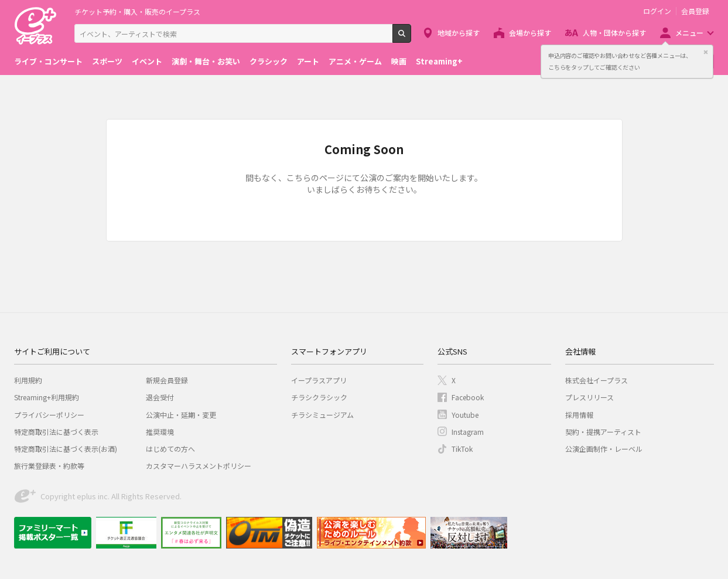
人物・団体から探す (614, 33)
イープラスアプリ (319, 380)
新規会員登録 (167, 380)
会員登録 (695, 11)
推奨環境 (160, 432)
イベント (147, 61)
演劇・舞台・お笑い (206, 61)
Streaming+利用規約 (47, 397)
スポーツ (107, 61)
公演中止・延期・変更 (181, 415)
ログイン (657, 11)
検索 (411, 38)
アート (308, 61)
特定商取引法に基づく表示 (56, 432)
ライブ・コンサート (48, 61)
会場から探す (530, 33)
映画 (399, 61)
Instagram (468, 432)
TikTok (462, 449)
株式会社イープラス (597, 380)
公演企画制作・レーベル (604, 449)
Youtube (465, 415)
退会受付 (160, 397)
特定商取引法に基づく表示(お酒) (66, 449)
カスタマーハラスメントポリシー (199, 466)
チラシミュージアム (322, 415)
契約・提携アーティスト (603, 432)
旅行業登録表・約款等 (49, 466)
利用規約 (28, 380)
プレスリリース (589, 397)
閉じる (706, 52)
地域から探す (459, 33)
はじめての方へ (170, 449)
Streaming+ (439, 61)
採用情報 (579, 415)
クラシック (269, 61)
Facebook (468, 397)
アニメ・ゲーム (355, 61)
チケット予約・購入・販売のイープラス (137, 11)
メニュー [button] (689, 33)
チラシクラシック (319, 397)
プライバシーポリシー (49, 415)
